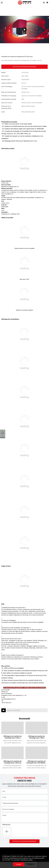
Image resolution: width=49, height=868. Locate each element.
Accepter (19, 864)
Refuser (31, 864)
